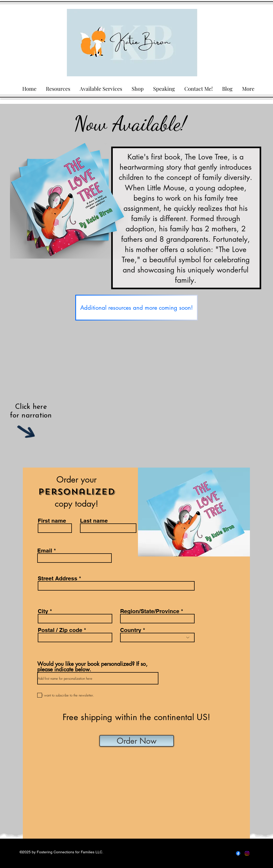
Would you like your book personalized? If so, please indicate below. (92, 667)
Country (131, 630)
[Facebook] (238, 853)
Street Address (58, 578)
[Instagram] (247, 853)
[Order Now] (137, 741)
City (43, 611)
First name (52, 521)
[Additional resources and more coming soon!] (136, 308)
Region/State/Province (150, 611)
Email (45, 551)
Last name (94, 521)
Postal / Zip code (60, 630)
